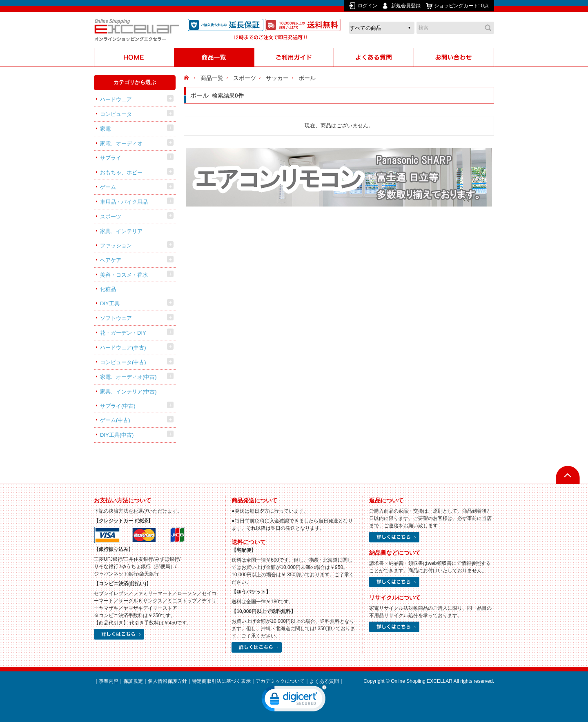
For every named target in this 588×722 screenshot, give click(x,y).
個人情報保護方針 (167, 681)
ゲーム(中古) (115, 420)
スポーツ (111, 217)
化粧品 (108, 289)
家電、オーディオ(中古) (128, 377)
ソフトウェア (116, 318)
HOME (187, 78)
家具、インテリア (121, 231)
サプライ (111, 158)
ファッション (116, 245)
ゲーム (108, 187)
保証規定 (133, 681)
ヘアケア (111, 260)
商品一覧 (212, 78)
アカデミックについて (280, 681)
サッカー (277, 78)
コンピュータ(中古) (123, 362)
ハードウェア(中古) (123, 348)
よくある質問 (324, 681)
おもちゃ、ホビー (121, 172)
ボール (307, 78)
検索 (488, 28)
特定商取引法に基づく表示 (221, 681)
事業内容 (109, 681)
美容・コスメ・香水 (124, 275)
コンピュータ (116, 114)
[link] (294, 700)
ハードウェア (116, 99)
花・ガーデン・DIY (123, 333)
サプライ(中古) (118, 406)
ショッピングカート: (462, 6)
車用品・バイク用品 (124, 202)
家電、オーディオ (121, 143)
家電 (105, 129)
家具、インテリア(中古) (128, 392)
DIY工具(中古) (117, 435)
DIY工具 (110, 303)
